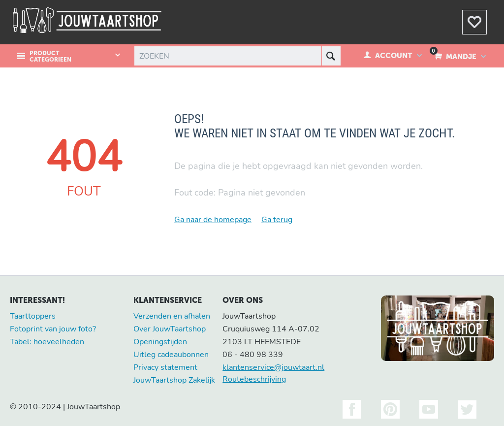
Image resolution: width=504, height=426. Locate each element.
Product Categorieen (50, 57)
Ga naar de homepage (213, 220)
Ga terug (277, 220)
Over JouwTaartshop (170, 329)
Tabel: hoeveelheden (47, 342)
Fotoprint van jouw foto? (53, 329)
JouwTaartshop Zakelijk (174, 380)
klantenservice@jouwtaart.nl (273, 367)
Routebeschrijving (254, 379)
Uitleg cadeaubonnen (171, 355)
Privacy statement (165, 367)
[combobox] (236, 56)
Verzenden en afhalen (172, 316)
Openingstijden (160, 342)
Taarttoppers (33, 316)
